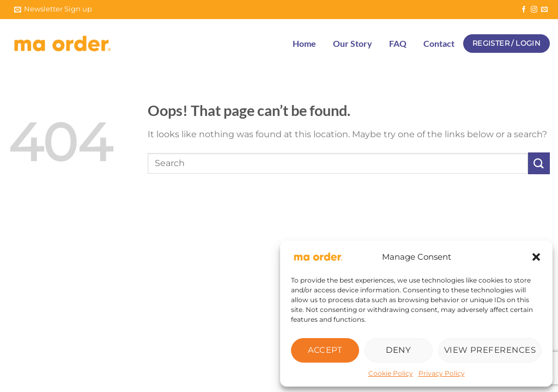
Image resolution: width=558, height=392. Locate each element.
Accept (325, 350)
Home (304, 43)
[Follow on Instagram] (534, 10)
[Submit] (539, 163)
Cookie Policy (391, 373)
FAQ (398, 43)
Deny (398, 350)
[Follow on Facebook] (524, 10)
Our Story (353, 43)
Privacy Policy (442, 373)
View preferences (490, 350)
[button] (536, 257)
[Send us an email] (544, 10)
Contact (439, 43)
